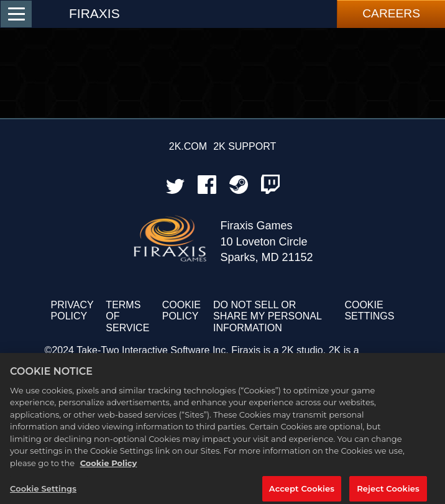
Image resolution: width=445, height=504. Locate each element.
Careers (391, 13)
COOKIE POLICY (181, 310)
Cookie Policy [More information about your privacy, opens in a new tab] (109, 467)
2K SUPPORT (245, 146)
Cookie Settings (369, 310)
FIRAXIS (94, 13)
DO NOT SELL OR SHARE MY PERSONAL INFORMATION (267, 316)
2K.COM (188, 146)
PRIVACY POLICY (72, 310)
